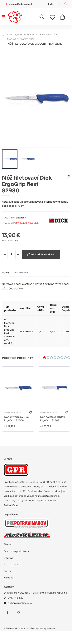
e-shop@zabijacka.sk (21, 4)
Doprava (9, 558)
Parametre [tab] (21, 273)
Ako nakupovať (12, 565)
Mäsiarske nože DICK (21, 39)
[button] (44, 18)
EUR (51, 4)
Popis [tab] (6, 273)
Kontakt (8, 578)
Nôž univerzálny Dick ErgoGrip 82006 (17, 419)
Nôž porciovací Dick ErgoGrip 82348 (52, 419)
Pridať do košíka (43, 255)
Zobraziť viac (11, 505)
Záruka (8, 571)
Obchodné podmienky (16, 551)
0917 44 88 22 (15, 598)
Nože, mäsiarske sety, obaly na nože (33, 35)
